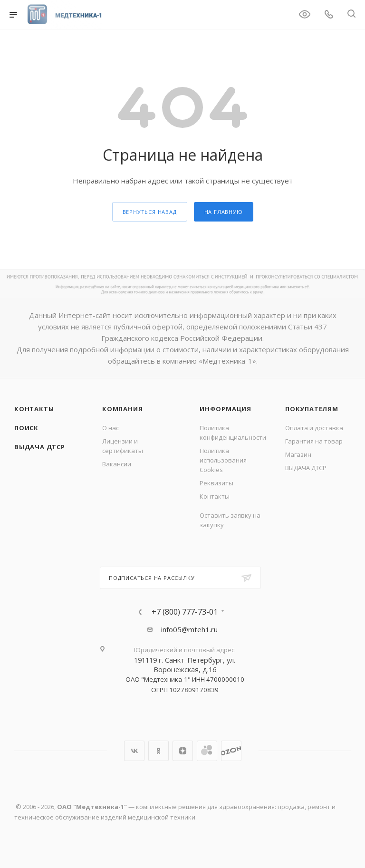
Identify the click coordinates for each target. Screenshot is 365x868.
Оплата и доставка (314, 428)
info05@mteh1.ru (189, 629)
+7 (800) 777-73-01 (185, 612)
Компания (122, 409)
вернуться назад (150, 212)
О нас (110, 428)
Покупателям (312, 409)
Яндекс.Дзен (183, 751)
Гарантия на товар (314, 441)
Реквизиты (216, 483)
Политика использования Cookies (223, 460)
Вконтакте (134, 751)
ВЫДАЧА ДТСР (40, 447)
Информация (226, 409)
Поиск (26, 428)
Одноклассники (158, 751)
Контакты (34, 409)
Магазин (298, 454)
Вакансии (117, 464)
